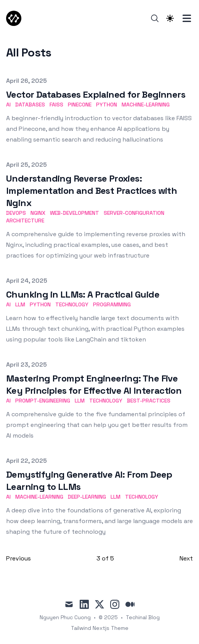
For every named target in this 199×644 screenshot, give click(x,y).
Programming (112, 304)
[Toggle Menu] (187, 18)
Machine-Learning (146, 105)
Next (186, 558)
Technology (72, 304)
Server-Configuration (134, 213)
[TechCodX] (16, 18)
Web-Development (75, 213)
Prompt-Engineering (43, 401)
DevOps (16, 213)
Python (107, 105)
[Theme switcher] (170, 18)
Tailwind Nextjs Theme (100, 628)
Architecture (25, 221)
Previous (18, 558)
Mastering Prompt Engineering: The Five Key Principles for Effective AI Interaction (94, 384)
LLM (20, 304)
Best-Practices (149, 401)
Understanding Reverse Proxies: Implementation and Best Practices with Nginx (91, 191)
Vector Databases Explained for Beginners (96, 94)
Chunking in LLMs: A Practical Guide (83, 294)
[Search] (155, 18)
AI (8, 105)
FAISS (56, 105)
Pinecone (80, 105)
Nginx (38, 213)
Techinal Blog (143, 617)
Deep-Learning (87, 497)
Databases (30, 105)
